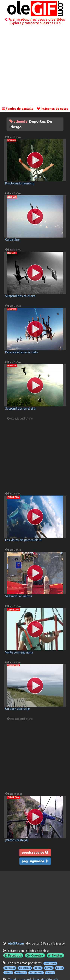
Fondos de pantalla (20, 109)
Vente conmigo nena (19, 652)
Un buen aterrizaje (17, 709)
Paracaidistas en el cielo (21, 352)
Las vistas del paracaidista (23, 540)
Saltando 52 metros (19, 596)
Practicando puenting (20, 183)
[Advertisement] (35, 67)
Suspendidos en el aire (20, 296)
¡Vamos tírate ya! (17, 840)
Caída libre (12, 240)
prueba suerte (35, 852)
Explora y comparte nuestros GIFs (35, 23)
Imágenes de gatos (54, 109)
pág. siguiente (35, 861)
